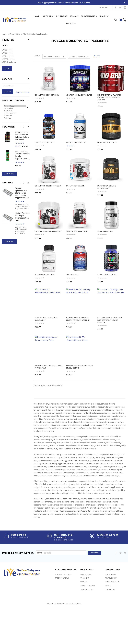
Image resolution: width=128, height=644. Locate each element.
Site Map (108, 604)
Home (37, 15)
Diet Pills (48, 15)
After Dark (15, 114)
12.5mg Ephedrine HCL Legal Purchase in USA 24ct (23, 215)
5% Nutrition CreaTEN (75, 184)
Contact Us (110, 608)
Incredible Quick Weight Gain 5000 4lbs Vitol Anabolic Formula (110, 334)
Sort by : (38, 54)
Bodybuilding (88, 15)
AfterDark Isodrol (105, 235)
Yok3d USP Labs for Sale (76, 141)
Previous (21, 125)
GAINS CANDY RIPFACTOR (107, 283)
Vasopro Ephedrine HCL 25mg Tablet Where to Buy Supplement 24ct (22, 191)
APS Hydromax (72, 283)
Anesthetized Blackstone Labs (79, 93)
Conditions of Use (112, 600)
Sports (70, 22)
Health (103, 15)
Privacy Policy (111, 596)
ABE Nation (15, 109)
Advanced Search (23, 91)
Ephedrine (62, 15)
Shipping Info (110, 593)
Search (7, 77)
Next (24, 125)
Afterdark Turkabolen (45, 283)
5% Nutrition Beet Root (107, 141)
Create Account (87, 608)
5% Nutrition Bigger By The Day (48, 184)
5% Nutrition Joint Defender (47, 93)
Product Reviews (62, 596)
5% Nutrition (15, 107)
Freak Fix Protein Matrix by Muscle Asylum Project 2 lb (78, 332)
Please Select (15, 104)
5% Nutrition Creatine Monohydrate (107, 186)
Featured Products (63, 593)
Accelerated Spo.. (15, 112)
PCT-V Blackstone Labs (45, 141)
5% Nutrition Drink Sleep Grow (48, 235)
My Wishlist (85, 596)
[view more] (9, 172)
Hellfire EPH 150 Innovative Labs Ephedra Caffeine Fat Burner (22, 134)
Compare (84, 600)
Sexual (73, 15)
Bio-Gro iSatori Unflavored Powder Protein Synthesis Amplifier (109, 96)
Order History (86, 593)
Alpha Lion (15, 116)
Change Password (87, 604)
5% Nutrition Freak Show (77, 235)
